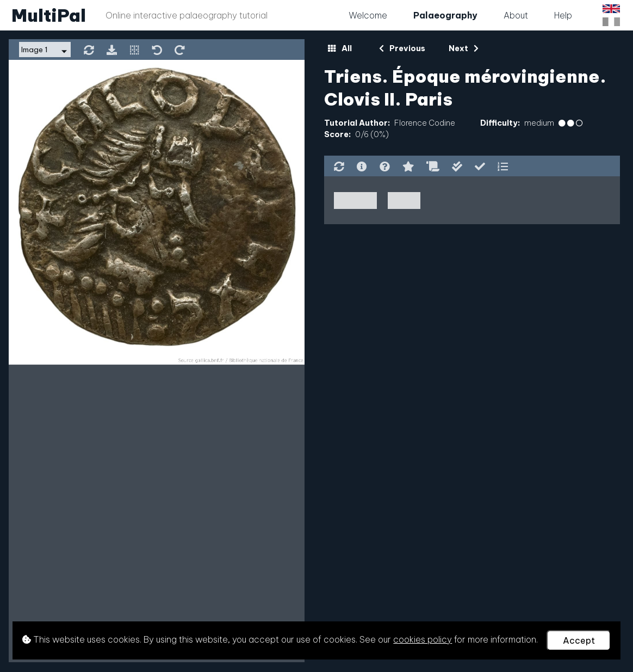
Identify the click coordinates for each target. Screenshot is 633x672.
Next (464, 48)
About (516, 15)
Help (563, 15)
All (340, 48)
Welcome (368, 15)
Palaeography (445, 15)
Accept (579, 640)
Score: (337, 134)
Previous (402, 48)
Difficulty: (500, 123)
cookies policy (423, 639)
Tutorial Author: (357, 123)
